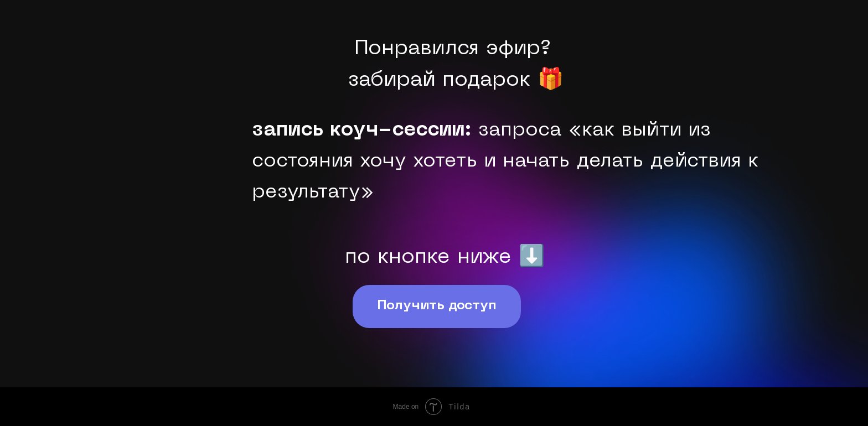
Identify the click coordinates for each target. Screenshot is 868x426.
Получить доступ (437, 306)
